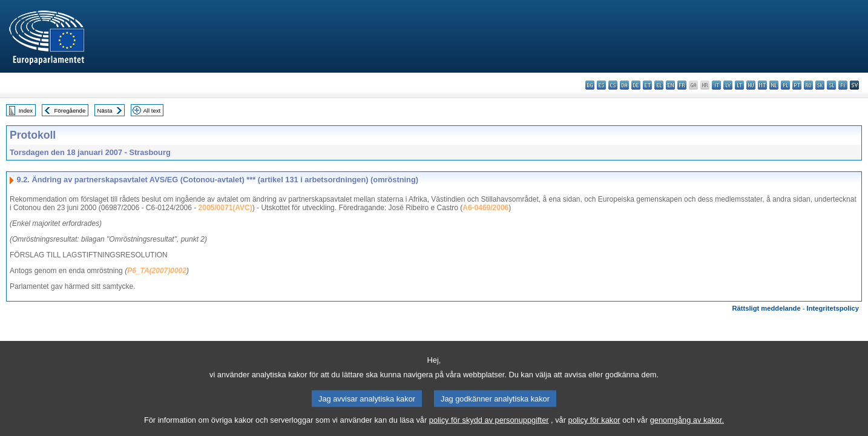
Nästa (105, 111)
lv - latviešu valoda (728, 85)
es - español (601, 85)
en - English (670, 85)
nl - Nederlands (774, 85)
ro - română (808, 85)
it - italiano (716, 85)
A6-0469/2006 (485, 208)
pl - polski (785, 85)
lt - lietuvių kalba (739, 85)
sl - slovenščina (831, 85)
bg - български (590, 85)
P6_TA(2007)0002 (157, 271)
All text (152, 111)
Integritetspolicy (833, 308)
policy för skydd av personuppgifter (489, 427)
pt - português (797, 85)
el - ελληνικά (659, 85)
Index (26, 111)
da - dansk (624, 85)
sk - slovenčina (820, 85)
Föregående (70, 111)
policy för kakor (594, 427)
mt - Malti (762, 85)
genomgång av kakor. (687, 427)
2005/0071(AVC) (225, 208)
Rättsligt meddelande (766, 308)
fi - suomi (843, 85)
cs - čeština (613, 85)
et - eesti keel (647, 85)
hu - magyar (751, 85)
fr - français (682, 85)
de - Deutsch (636, 85)
